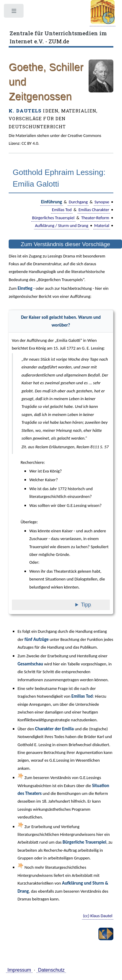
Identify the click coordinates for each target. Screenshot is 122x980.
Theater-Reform (95, 218)
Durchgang (78, 202)
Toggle (14, 12)
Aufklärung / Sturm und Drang (62, 225)
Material (102, 225)
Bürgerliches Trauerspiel (53, 218)
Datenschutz (51, 970)
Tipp (95, 605)
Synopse (102, 202)
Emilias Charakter (94, 210)
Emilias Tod (62, 210)
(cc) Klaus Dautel (98, 916)
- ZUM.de (58, 37)
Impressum (19, 970)
